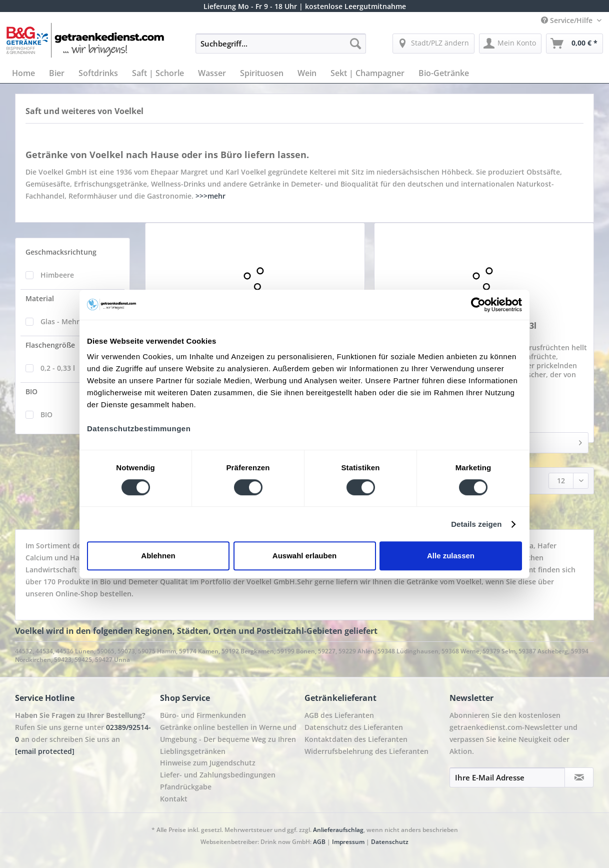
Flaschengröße (50, 345)
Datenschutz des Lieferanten (354, 727)
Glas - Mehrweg (67, 321)
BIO (31, 391)
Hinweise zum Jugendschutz (208, 763)
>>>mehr (210, 196)
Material (40, 298)
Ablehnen (158, 556)
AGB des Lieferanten (339, 715)
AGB (319, 842)
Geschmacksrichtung (61, 252)
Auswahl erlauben (304, 556)
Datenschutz (390, 842)
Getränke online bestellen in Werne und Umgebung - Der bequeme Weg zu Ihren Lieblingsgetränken (228, 739)
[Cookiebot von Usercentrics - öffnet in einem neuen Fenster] (478, 305)
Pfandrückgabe (186, 787)
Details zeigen (476, 524)
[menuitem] (281, 48)
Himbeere (57, 275)
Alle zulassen (451, 556)
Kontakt (174, 799)
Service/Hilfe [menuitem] (568, 20)
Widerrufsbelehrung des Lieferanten (366, 751)
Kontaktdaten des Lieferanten (356, 739)
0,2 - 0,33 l (58, 368)
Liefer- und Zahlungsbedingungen (218, 775)
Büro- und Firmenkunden (203, 715)
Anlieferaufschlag (338, 830)
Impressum (349, 842)
